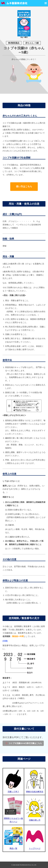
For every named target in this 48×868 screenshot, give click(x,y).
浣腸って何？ (13, 792)
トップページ (35, 848)
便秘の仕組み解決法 (35, 792)
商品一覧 (13, 848)
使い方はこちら (24, 186)
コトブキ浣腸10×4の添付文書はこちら (25, 743)
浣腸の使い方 (35, 820)
